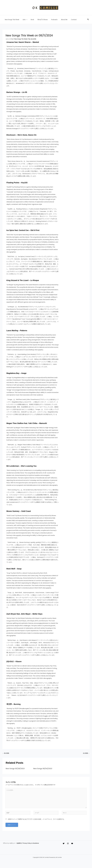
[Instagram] (70, 846)
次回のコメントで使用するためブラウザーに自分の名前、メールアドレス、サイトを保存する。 (37, 822)
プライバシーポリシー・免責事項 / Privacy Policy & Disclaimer (21, 846)
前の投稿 (6, 753)
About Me (59, 20)
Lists (24, 20)
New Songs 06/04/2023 (44, 769)
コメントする (10, 39)
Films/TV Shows (39, 20)
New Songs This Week (12, 20)
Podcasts (50, 20)
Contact (68, 20)
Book (30, 20)
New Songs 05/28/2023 (16, 769)
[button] (25, 20)
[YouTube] (76, 846)
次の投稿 (86, 753)
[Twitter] (64, 846)
